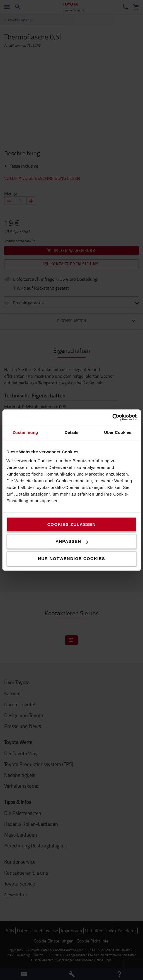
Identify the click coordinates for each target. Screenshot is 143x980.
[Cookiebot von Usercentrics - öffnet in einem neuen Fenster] (112, 417)
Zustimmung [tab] (25, 432)
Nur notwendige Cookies (71, 559)
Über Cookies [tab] (118, 432)
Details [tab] (72, 432)
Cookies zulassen (71, 524)
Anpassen (72, 541)
